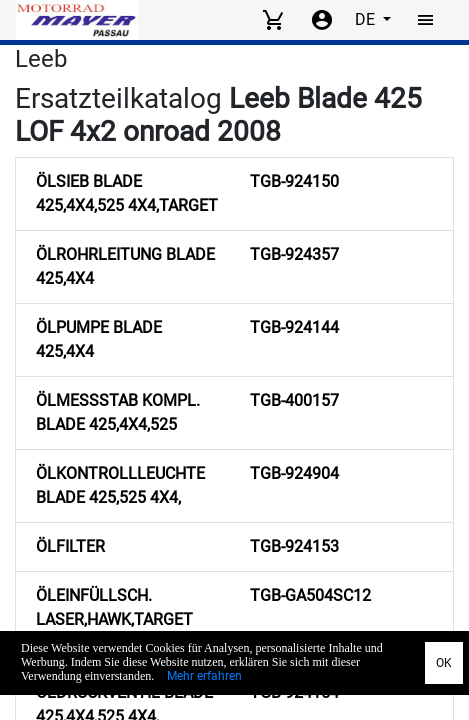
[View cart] (273, 20)
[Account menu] (322, 20)
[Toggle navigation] (426, 20)
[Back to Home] (77, 20)
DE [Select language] (367, 19)
